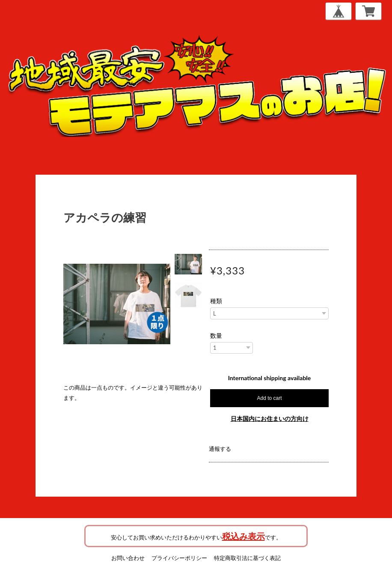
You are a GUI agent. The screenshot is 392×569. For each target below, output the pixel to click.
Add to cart (269, 398)
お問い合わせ (128, 558)
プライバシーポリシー (179, 558)
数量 (216, 336)
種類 (216, 301)
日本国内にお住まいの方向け (270, 419)
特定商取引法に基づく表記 (247, 558)
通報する (220, 449)
